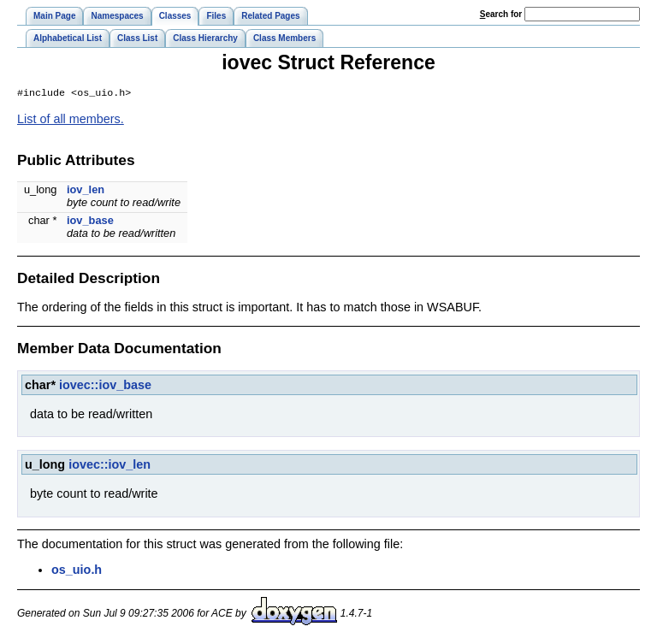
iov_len (86, 191)
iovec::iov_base (105, 387)
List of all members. (71, 121)
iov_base (90, 222)
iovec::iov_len (109, 466)
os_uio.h (77, 571)
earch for (501, 14)
